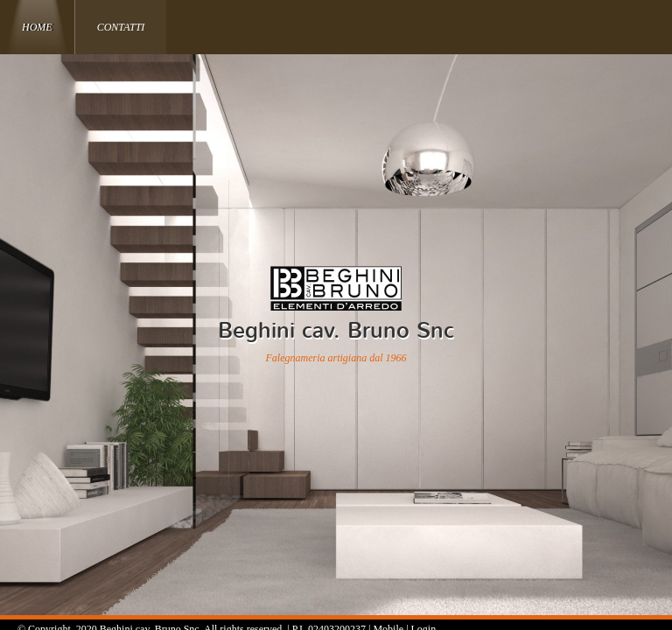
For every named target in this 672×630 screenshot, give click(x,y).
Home (37, 27)
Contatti (121, 27)
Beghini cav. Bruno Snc (336, 330)
